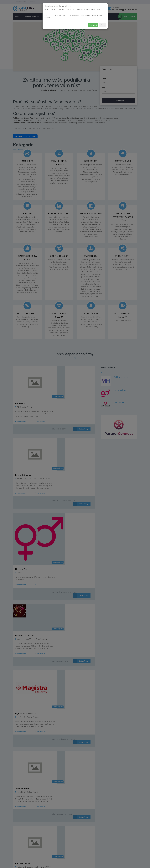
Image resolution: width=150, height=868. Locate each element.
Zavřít (103, 25)
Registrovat (93, 25)
